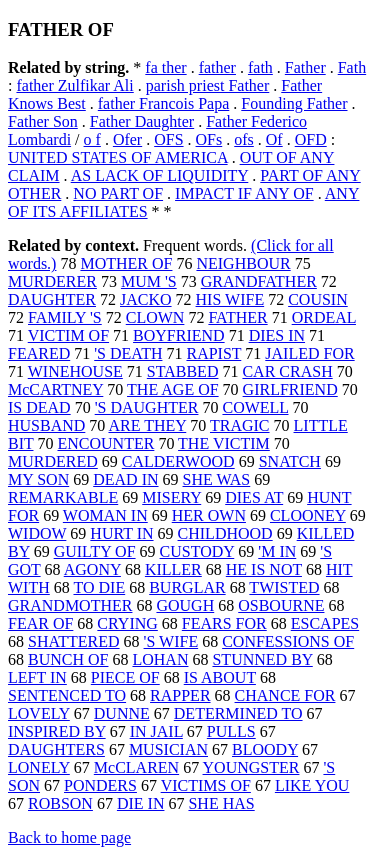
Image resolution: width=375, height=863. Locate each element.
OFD (311, 139)
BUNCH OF (68, 659)
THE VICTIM (224, 443)
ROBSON (60, 803)
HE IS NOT (264, 569)
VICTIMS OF (206, 785)
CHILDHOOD (225, 533)
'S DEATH (128, 353)
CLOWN (155, 317)
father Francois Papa (164, 103)
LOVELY (39, 713)
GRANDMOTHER (70, 605)
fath (260, 67)
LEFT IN (37, 677)
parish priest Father (208, 85)
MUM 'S (149, 281)
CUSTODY (197, 551)
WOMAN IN (105, 515)
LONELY (39, 767)
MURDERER (52, 281)
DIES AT (254, 497)
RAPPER (180, 695)
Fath (352, 67)
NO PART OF (118, 193)
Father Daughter (142, 121)
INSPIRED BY (57, 731)
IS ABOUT (220, 677)
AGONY (92, 569)
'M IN (277, 551)
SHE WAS (217, 479)
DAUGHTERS (56, 749)
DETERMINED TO (238, 713)
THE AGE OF (173, 389)
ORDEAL (324, 317)
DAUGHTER (52, 299)
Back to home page (69, 837)
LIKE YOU (312, 785)
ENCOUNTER (105, 443)
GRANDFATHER (259, 281)
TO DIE (99, 587)
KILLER (173, 569)
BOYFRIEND (179, 335)
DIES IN (277, 335)
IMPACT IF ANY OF (244, 193)
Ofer (127, 139)
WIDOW (37, 533)
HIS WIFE (230, 299)
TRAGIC (240, 425)
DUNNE (122, 713)
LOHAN (160, 659)
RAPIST (213, 353)
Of (274, 139)
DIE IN (141, 803)
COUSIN (318, 299)
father (217, 67)
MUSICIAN (168, 749)
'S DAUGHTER (147, 407)
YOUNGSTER (251, 767)
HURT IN (121, 533)
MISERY (171, 497)
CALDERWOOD (178, 461)
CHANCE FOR (285, 695)
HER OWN (209, 515)
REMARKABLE (63, 497)
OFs (209, 139)
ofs (244, 139)
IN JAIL (156, 731)
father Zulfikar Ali (74, 85)
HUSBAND (46, 425)
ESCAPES (325, 623)
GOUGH (185, 605)
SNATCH (290, 461)
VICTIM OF (68, 335)
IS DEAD (39, 407)
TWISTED (284, 587)
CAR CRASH (287, 371)
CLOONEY (308, 515)
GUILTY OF (95, 551)
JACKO (146, 299)
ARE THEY (147, 425)
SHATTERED (74, 641)
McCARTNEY (55, 389)
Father (305, 67)
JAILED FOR (309, 353)
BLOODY (265, 749)
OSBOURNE (281, 605)
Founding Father (294, 103)
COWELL (255, 407)
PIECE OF (125, 677)
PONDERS (100, 785)
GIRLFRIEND (290, 389)
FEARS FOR (224, 623)
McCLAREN (136, 767)
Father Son (43, 121)
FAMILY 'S (65, 317)
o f (92, 139)
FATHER (237, 317)
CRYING (127, 623)
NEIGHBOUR (243, 263)
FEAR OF (40, 623)
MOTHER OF (126, 263)
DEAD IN (125, 479)
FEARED (39, 353)
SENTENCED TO (67, 695)
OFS (168, 139)
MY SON (38, 479)
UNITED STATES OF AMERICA (118, 157)
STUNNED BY (262, 659)
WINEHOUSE (75, 371)
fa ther (165, 67)
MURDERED (53, 461)
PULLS (231, 731)
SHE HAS (221, 803)
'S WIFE (171, 641)
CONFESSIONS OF (288, 641)
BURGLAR (187, 587)
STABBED (183, 371)
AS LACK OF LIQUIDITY (160, 175)
